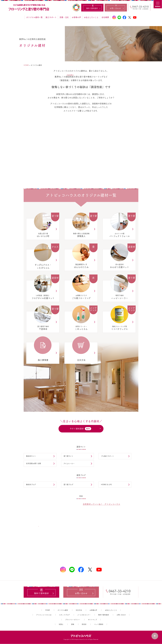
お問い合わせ (121, 615)
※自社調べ (70, 75)
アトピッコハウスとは (44, 615)
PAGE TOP (155, 636)
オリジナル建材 (63, 610)
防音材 (84, 624)
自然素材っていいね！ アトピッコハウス (101, 504)
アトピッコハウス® (81, 636)
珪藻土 (61, 624)
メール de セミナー (84, 615)
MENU (158, 4)
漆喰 (73, 624)
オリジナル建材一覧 (34, 17)
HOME (48, 610)
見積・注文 (64, 17)
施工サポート (51, 17)
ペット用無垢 (99, 624)
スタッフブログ (64, 615)
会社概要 (105, 17)
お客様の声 (76, 17)
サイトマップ (92, 620)
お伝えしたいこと (91, 17)
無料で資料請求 (104, 615)
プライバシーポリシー (73, 620)
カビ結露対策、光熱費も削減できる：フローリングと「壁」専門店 (29, 7)
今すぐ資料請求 (80, 429)
